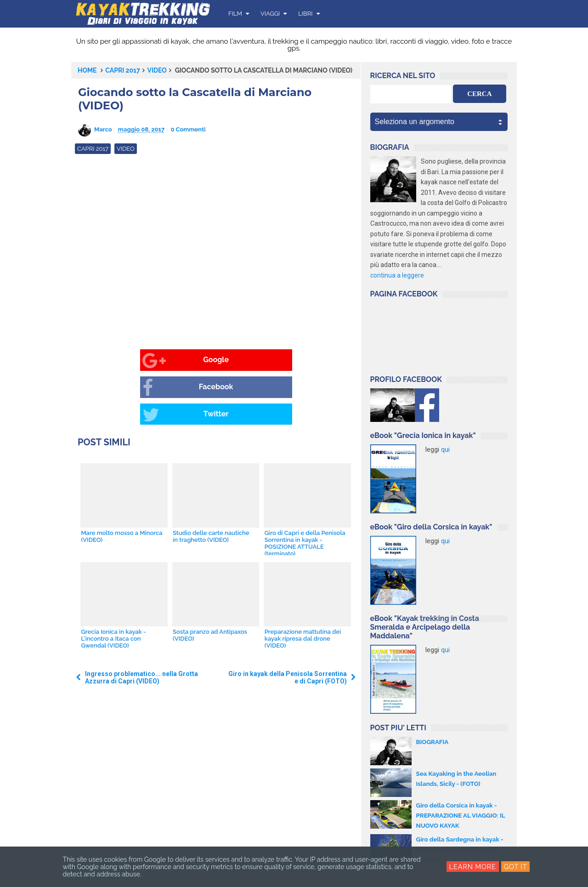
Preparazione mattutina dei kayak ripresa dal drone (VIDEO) (302, 585)
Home (87, 70)
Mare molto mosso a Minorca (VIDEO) (121, 483)
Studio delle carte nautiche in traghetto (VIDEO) (211, 483)
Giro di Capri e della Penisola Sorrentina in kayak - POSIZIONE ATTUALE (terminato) (304, 489)
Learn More (472, 867)
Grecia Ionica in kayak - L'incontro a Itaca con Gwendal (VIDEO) (113, 585)
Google (110, 361)
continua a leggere (397, 275)
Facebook (203, 361)
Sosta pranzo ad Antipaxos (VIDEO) (209, 581)
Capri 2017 (123, 70)
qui (445, 449)
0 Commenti (188, 129)
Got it (516, 867)
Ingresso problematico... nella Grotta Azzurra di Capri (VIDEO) (141, 624)
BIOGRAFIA (433, 742)
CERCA (479, 94)
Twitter (292, 361)
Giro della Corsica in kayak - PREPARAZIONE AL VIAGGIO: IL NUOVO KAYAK (460, 816)
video (157, 70)
